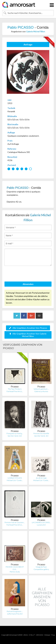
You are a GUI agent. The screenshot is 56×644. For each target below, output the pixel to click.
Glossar (47, 635)
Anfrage (28, 44)
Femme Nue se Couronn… (15, 522)
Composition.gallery (41, 569)
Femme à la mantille (41, 433)
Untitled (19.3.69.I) (15, 478)
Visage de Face (41, 567)
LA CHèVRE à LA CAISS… (41, 522)
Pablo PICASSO (21, 27)
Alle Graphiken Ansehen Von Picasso (28, 328)
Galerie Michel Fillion (36, 31)
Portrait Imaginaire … (15, 611)
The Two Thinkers (15, 389)
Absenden (28, 284)
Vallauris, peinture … (41, 389)
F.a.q (53, 635)
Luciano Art (41, 525)
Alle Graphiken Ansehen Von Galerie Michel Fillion (28, 335)
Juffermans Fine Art (15, 614)
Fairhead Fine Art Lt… (15, 391)
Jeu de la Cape (41, 478)
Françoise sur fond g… (15, 433)
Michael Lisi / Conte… (15, 480)
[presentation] (27, 274)
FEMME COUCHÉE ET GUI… (15, 568)
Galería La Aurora (41, 391)
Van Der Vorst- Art (15, 436)
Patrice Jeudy (15, 572)
